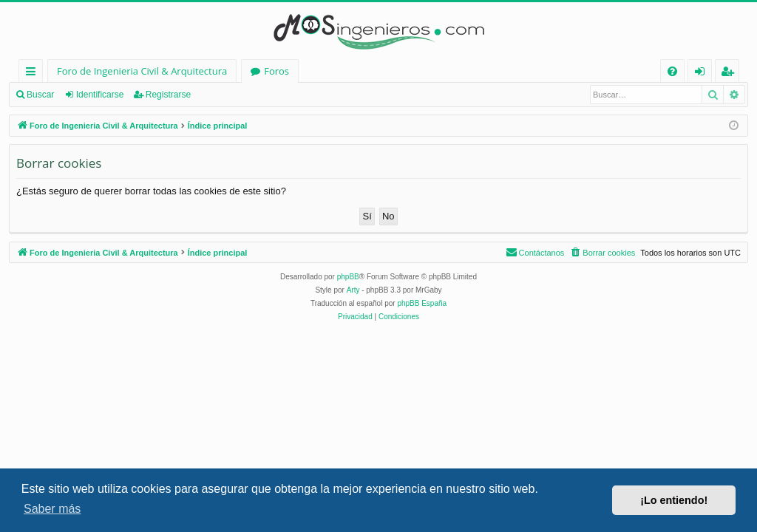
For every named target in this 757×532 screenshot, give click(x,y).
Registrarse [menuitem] (730, 74)
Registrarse (168, 95)
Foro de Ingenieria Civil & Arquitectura (142, 71)
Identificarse (100, 95)
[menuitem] (672, 71)
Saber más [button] (52, 509)
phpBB (348, 277)
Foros (276, 71)
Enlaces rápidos (34, 74)
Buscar (40, 95)
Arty (353, 290)
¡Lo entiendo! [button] (674, 500)
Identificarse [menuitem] (703, 74)
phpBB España (422, 303)
